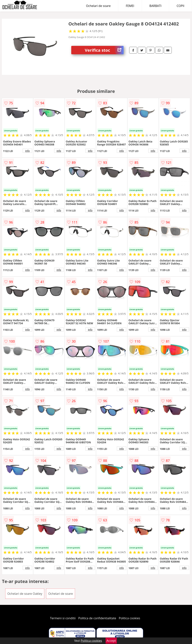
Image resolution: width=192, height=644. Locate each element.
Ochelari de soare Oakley (25, 594)
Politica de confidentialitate (97, 618)
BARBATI (155, 6)
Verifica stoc (104, 50)
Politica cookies (130, 618)
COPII (180, 6)
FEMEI (130, 6)
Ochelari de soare (98, 6)
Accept (111, 641)
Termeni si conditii (63, 618)
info (27, 151)
